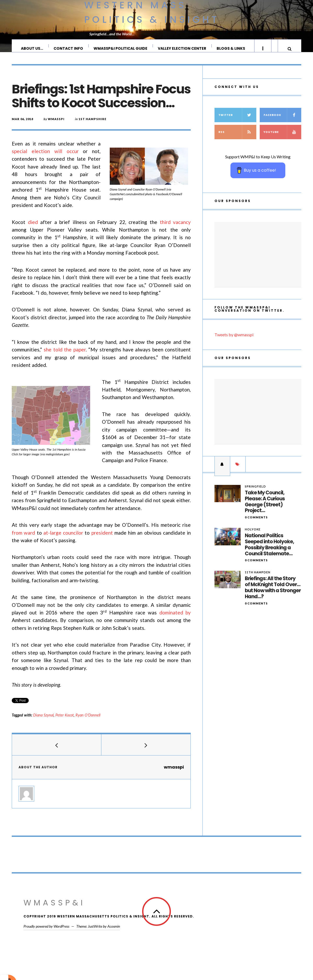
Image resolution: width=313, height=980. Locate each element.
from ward (23, 538)
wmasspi (56, 124)
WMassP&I (54, 908)
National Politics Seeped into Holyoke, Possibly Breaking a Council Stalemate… (269, 550)
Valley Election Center (182, 48)
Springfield (255, 492)
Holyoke (253, 534)
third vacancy (175, 227)
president (102, 538)
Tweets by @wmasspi (234, 340)
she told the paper (65, 355)
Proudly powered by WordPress (46, 931)
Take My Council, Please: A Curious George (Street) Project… (265, 507)
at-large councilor (63, 538)
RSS (237, 137)
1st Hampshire (92, 124)
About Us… (32, 48)
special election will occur (45, 156)
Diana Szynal (43, 720)
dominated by (175, 618)
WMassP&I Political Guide (121, 48)
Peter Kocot (65, 720)
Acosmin (114, 931)
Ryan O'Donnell (88, 720)
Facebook (282, 120)
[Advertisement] (258, 260)
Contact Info (69, 48)
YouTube (282, 137)
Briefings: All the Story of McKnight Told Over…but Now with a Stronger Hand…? (273, 593)
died (33, 227)
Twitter (237, 120)
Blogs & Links (231, 48)
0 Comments (256, 522)
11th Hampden (258, 577)
